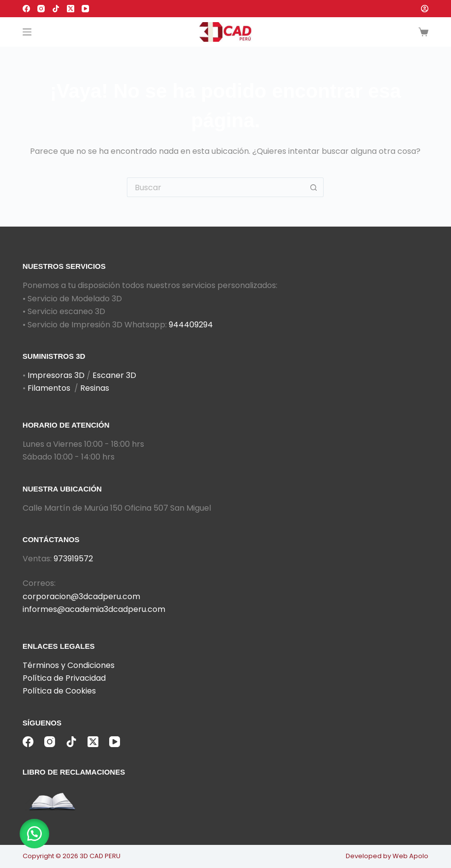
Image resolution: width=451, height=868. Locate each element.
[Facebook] (26, 9)
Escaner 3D (114, 375)
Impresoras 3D (56, 375)
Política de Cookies (59, 691)
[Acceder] (425, 9)
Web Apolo (410, 856)
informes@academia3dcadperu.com (94, 609)
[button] (34, 834)
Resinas (95, 388)
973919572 (73, 559)
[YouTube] (85, 9)
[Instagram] (41, 9)
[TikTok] (56, 9)
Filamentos (49, 388)
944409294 (191, 325)
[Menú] (27, 32)
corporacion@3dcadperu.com (81, 596)
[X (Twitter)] (71, 9)
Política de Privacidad (64, 678)
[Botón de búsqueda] (314, 187)
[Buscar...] (215, 187)
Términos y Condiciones (69, 665)
